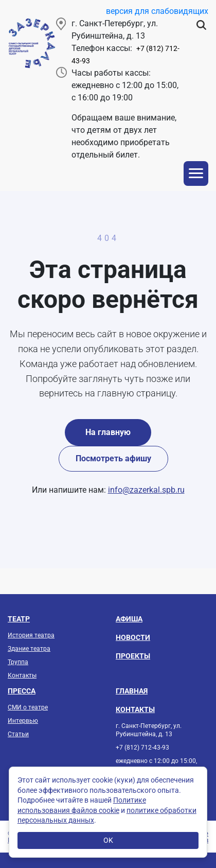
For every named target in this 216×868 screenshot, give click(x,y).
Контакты (22, 675)
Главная (132, 691)
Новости (133, 637)
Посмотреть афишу (113, 458)
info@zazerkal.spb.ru (146, 490)
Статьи (18, 734)
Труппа (18, 662)
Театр (19, 619)
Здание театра (29, 649)
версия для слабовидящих (157, 11)
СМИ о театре (28, 707)
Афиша (129, 619)
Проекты (133, 656)
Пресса (22, 691)
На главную (108, 432)
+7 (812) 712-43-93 (142, 748)
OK (108, 840)
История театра (31, 635)
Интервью (23, 721)
